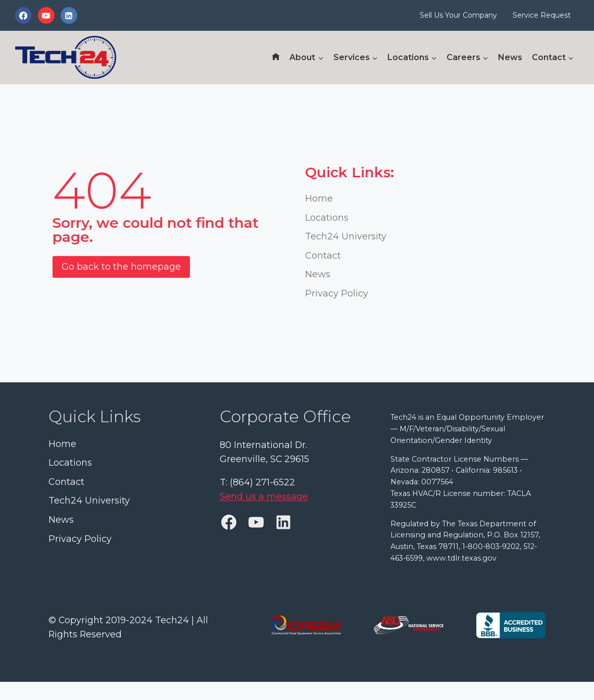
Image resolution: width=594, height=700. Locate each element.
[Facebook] (23, 15)
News (510, 57)
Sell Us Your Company (458, 15)
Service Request (542, 15)
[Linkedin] (69, 15)
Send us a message (264, 497)
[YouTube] (46, 15)
